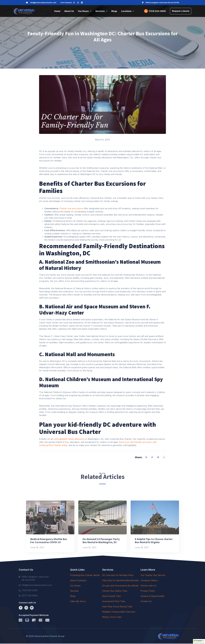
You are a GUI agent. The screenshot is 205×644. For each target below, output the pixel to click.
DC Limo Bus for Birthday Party (139, 575)
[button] (146, 457)
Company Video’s (171, 581)
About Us (69, 11)
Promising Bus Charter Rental (101, 575)
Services (101, 11)
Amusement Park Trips (134, 602)
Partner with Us (170, 586)
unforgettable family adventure (69, 439)
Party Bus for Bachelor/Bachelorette (141, 581)
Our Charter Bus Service (174, 575)
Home (57, 11)
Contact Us (168, 602)
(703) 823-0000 (157, 11)
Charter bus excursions (71, 209)
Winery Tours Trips (133, 617)
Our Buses (85, 11)
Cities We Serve (94, 602)
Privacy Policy (169, 591)
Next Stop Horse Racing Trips (138, 607)
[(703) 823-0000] (145, 11)
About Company (95, 581)
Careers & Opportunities (174, 596)
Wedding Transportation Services (139, 612)
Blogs (114, 11)
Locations (128, 11)
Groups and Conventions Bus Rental (141, 586)
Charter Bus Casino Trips (135, 591)
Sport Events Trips (132, 596)
